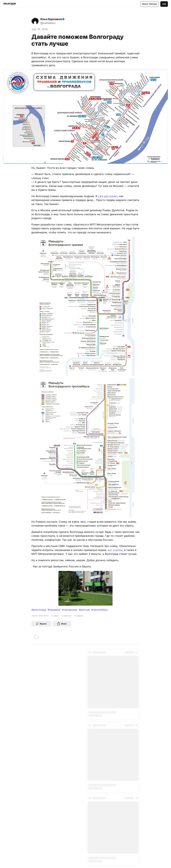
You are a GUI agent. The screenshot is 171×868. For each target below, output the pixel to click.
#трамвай (54, 610)
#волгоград (39, 610)
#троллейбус (100, 610)
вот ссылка (115, 550)
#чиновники (70, 610)
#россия (84, 610)
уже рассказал (108, 196)
